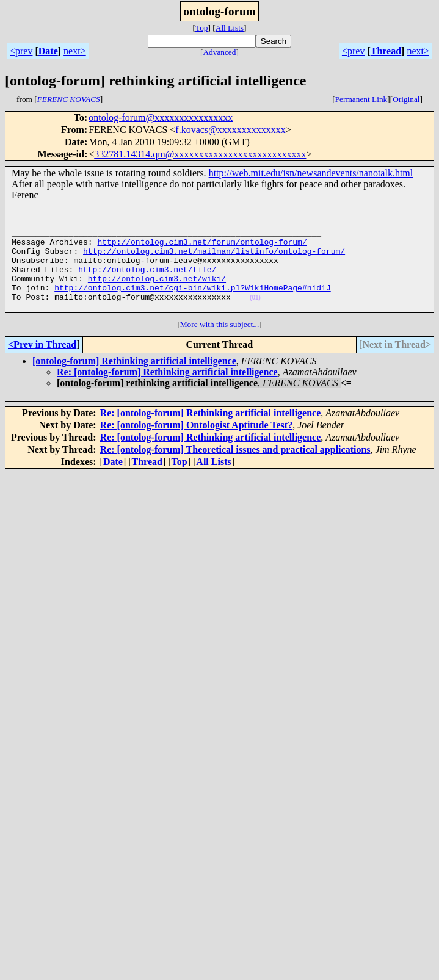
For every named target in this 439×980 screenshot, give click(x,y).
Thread (386, 51)
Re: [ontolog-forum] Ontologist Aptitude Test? (197, 443)
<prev (21, 51)
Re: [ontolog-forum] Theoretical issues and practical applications (235, 468)
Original (406, 99)
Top (202, 28)
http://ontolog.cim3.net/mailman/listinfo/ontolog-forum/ (214, 258)
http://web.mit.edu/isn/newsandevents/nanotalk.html (311, 173)
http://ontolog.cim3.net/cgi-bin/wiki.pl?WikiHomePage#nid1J (192, 302)
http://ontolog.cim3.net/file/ (147, 280)
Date (48, 51)
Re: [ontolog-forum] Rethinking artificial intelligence (167, 390)
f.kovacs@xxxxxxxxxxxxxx (230, 130)
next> (75, 51)
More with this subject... (220, 343)
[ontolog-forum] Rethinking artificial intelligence (134, 379)
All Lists (230, 28)
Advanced (219, 52)
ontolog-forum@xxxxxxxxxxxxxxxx (161, 117)
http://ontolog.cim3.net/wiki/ (157, 291)
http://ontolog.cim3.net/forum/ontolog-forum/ (202, 247)
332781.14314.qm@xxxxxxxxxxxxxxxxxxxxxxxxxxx (200, 154)
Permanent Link (361, 99)
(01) (255, 314)
